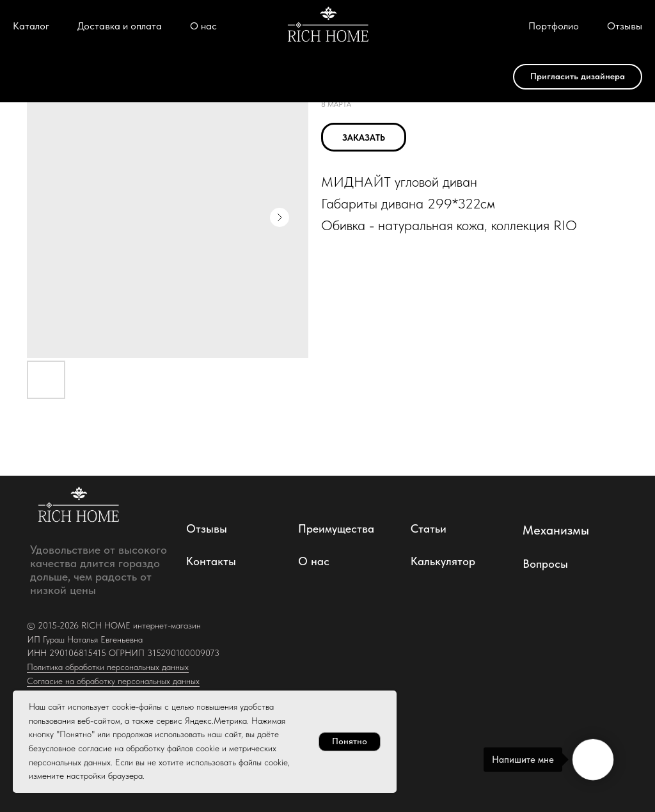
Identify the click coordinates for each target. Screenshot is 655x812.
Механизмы (556, 530)
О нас (203, 26)
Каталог (31, 26)
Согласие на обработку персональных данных (113, 681)
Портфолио (554, 26)
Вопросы (545, 564)
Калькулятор (443, 561)
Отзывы (625, 26)
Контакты (211, 561)
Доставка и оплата (120, 26)
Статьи (429, 528)
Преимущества (336, 528)
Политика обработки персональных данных (108, 667)
